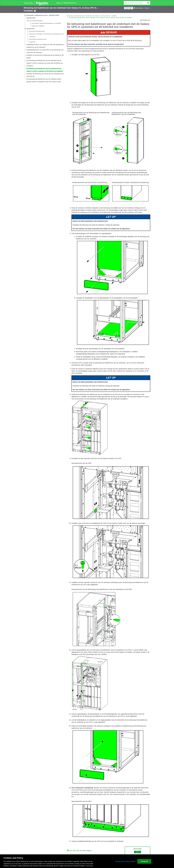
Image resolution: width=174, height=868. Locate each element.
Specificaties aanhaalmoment (38, 39)
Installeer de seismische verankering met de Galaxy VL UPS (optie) (45, 57)
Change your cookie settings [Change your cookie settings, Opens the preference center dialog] (125, 861)
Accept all (144, 861)
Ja (135, 852)
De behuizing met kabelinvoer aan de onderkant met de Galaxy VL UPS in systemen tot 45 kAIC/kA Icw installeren (45, 70)
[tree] (44, 49)
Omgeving (32, 42)
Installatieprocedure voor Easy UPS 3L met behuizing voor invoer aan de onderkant (45, 51)
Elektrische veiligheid (38, 26)
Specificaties (31, 29)
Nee (139, 852)
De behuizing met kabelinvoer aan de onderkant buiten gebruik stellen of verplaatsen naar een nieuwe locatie (44, 80)
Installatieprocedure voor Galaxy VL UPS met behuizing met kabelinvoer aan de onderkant (45, 46)
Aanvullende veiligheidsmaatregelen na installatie (46, 23)
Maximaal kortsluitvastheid (37, 31)
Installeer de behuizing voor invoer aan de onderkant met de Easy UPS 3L (46, 75)
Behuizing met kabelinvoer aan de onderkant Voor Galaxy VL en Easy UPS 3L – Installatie (92, 16)
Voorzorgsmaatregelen (36, 21)
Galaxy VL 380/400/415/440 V (66, 3)
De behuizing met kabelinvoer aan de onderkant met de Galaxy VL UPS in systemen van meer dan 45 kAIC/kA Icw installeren (45, 63)
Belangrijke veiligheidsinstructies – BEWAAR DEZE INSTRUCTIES (43, 17)
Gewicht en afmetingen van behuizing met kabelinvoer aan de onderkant (47, 35)
